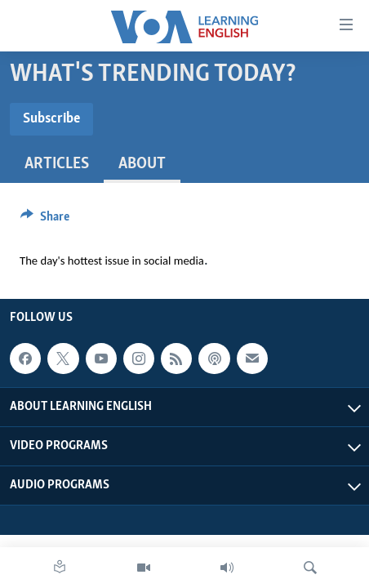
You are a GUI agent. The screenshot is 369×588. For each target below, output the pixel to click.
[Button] (45, 220)
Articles (57, 164)
